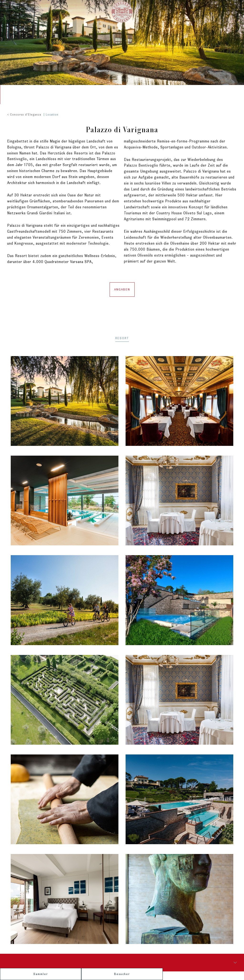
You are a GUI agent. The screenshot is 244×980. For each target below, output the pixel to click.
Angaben (122, 286)
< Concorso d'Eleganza (24, 111)
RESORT (122, 335)
